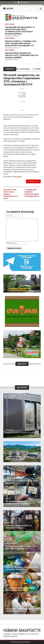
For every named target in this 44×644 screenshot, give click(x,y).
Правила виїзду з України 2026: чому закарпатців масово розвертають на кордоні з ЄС (21, 43)
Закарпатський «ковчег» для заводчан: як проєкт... (20, 458)
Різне (7, 606)
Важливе (8, 564)
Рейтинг (37, 69)
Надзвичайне (17, 177)
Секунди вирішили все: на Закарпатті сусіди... (19, 527)
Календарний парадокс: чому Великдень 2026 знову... (20, 589)
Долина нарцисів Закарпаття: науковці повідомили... (21, 547)
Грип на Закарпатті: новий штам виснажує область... (22, 568)
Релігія (7, 585)
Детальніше (34, 436)
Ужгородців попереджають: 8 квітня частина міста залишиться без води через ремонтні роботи (20, 30)
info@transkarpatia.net (10, 636)
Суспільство (9, 430)
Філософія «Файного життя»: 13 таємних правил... (22, 610)
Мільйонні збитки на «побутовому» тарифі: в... (18, 502)
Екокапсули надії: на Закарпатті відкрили (20, 433)
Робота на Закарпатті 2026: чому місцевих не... (22, 482)
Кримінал (8, 499)
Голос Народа (9, 454)
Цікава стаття (33, 181)
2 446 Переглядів (23, 69)
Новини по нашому (11, 544)
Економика (9, 478)
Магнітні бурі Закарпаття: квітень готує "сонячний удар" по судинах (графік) (22, 55)
